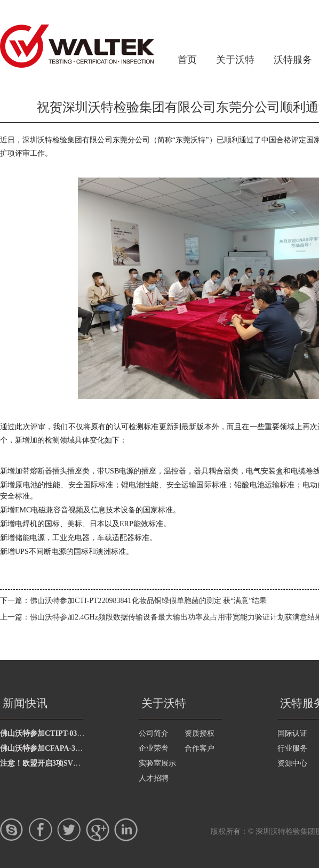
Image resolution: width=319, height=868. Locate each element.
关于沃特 (235, 60)
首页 (187, 60)
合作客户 (200, 748)
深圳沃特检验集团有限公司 (77, 46)
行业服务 (292, 748)
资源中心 (292, 763)
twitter (69, 830)
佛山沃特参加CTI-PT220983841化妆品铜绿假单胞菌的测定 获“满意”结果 (148, 601)
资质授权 (200, 733)
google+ (98, 830)
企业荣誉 (154, 748)
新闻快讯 (25, 703)
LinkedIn (126, 830)
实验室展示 (157, 763)
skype (12, 830)
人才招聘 (154, 778)
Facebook (41, 830)
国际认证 (292, 733)
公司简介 (154, 733)
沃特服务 (293, 60)
